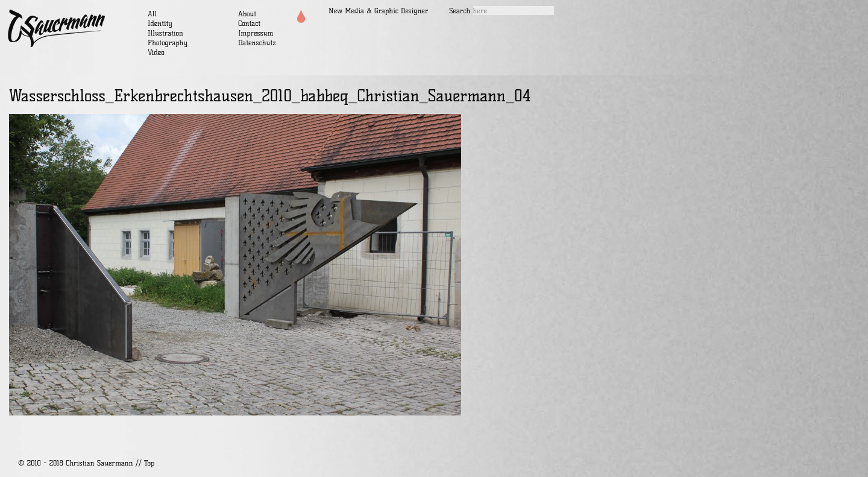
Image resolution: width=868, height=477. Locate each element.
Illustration (165, 33)
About (247, 14)
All (152, 14)
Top (149, 463)
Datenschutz (257, 43)
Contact (249, 23)
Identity (160, 23)
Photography (168, 43)
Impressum (256, 33)
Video (156, 52)
